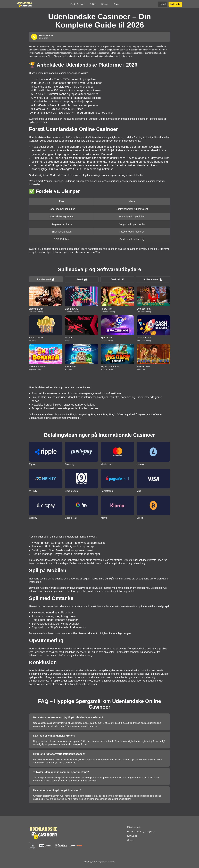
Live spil (105, 4)
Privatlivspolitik (134, 827)
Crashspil (117, 279)
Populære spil (46, 279)
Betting (93, 4)
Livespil (82, 279)
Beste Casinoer (78, 4)
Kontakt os (132, 836)
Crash (116, 4)
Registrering (175, 4)
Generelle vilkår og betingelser (141, 832)
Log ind (162, 4)
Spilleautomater (153, 279)
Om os (130, 840)
